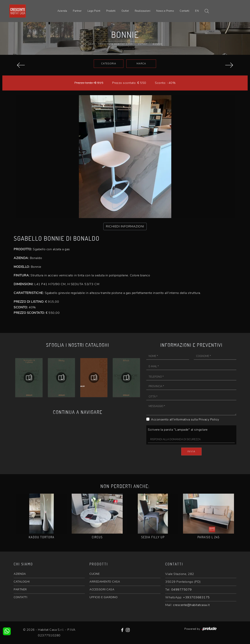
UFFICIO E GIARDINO (104, 597)
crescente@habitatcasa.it (191, 605)
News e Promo (165, 11)
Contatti (184, 11)
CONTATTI (20, 597)
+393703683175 (196, 597)
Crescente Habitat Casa (116, 44)
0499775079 (182, 590)
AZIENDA (20, 574)
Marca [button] (141, 64)
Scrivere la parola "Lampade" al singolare (178, 430)
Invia (191, 452)
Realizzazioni (143, 11)
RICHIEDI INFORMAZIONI (125, 226)
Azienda (62, 11)
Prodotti (111, 11)
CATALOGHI (22, 582)
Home (92, 44)
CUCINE (95, 574)
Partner (77, 11)
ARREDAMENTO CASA (105, 582)
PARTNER (20, 589)
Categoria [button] (109, 64)
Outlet (125, 11)
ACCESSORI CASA (102, 589)
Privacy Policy (209, 420)
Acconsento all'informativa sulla (185, 420)
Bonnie (158, 44)
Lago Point (94, 11)
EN (197, 11)
